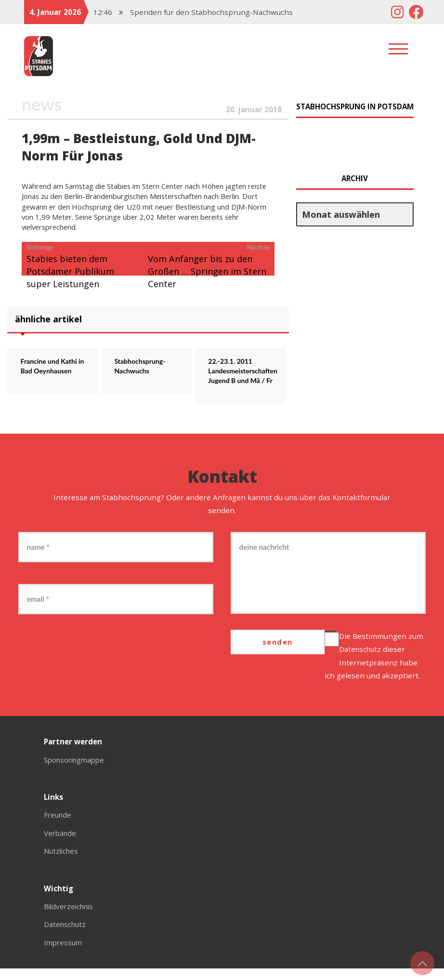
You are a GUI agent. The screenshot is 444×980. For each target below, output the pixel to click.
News (42, 104)
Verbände (61, 845)
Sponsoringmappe (77, 771)
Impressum (64, 954)
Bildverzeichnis (71, 918)
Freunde (59, 827)
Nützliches (62, 862)
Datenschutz (362, 661)
